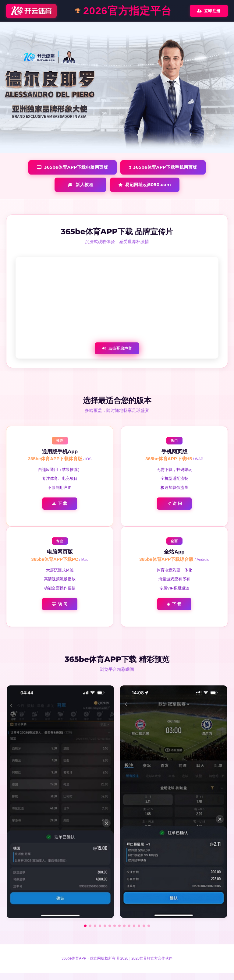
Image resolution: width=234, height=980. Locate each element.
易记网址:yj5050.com (145, 185)
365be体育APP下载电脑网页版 (72, 167)
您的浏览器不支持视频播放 (117, 308)
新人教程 (81, 185)
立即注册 (209, 11)
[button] (85, 926)
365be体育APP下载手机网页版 (163, 167)
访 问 (174, 503)
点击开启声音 (117, 348)
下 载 (60, 503)
